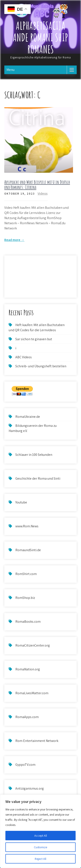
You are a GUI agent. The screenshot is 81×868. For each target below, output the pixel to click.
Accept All (41, 836)
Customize (40, 847)
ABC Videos (24, 357)
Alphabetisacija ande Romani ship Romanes (40, 37)
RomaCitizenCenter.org (33, 645)
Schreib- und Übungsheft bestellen (41, 366)
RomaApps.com (27, 717)
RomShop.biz (25, 598)
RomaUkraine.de (28, 417)
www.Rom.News (27, 526)
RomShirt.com (26, 574)
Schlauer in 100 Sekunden (34, 455)
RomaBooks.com (28, 622)
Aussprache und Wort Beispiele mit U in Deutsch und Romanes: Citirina (37, 185)
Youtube (21, 502)
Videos (43, 193)
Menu (10, 70)
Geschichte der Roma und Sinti (38, 478)
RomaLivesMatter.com (32, 693)
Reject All (40, 859)
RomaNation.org (28, 669)
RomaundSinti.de (28, 550)
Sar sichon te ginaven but (34, 339)
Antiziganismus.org (30, 788)
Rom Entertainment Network (37, 741)
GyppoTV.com (25, 765)
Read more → (14, 240)
